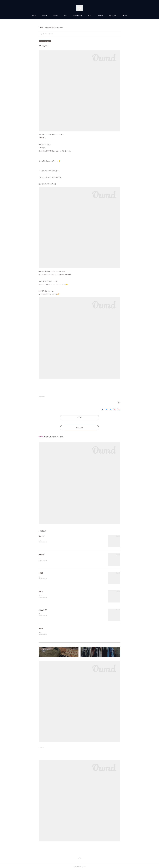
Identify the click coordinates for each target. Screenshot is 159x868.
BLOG (66, 16)
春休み (41, 589)
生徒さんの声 (113, 16)
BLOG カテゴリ (78, 16)
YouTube (90, 16)
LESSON (55, 16)
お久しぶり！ (43, 608)
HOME (34, 16)
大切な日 (42, 553)
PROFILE (44, 16)
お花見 (41, 571)
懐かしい (42, 534)
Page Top (79, 857)
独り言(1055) (42, 397)
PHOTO (125, 16)
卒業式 (41, 626)
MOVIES (101, 16)
